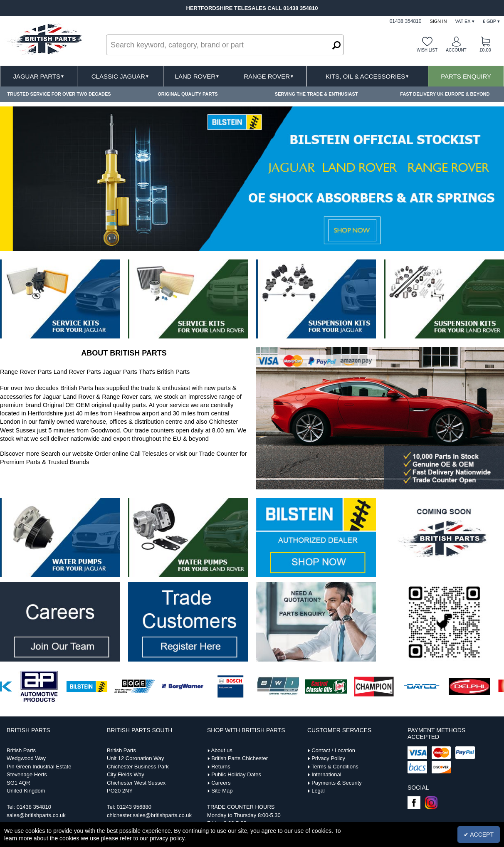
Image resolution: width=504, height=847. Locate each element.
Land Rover (197, 76)
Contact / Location (333, 750)
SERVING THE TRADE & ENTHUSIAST (316, 94)
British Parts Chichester (240, 758)
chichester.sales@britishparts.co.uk (149, 815)
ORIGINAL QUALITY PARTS (188, 94)
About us (221, 750)
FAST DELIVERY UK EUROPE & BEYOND (445, 94)
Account (456, 50)
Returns (221, 767)
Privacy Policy (328, 758)
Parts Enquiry (466, 76)
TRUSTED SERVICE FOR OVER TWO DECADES (59, 94)
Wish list (427, 50)
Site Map (222, 791)
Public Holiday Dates (236, 774)
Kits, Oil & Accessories (367, 76)
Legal (318, 791)
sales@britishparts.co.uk (36, 815)
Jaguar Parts (39, 76)
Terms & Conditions (335, 767)
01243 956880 (134, 807)
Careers (221, 783)
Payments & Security (337, 783)
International (326, 774)
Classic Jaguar (120, 76)
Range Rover (269, 76)
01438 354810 (34, 807)
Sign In (438, 21)
